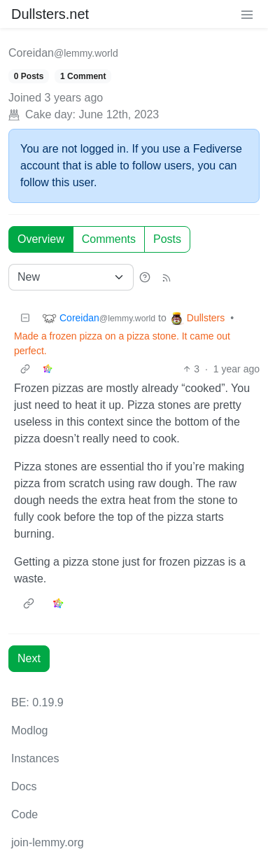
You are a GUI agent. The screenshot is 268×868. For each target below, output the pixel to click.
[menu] (247, 14)
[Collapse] (25, 318)
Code (24, 814)
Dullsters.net (50, 14)
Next (29, 658)
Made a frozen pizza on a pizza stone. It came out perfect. (122, 343)
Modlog (29, 730)
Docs (24, 786)
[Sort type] (71, 277)
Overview (41, 239)
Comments (109, 239)
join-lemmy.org (48, 842)
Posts (167, 239)
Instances (35, 758)
